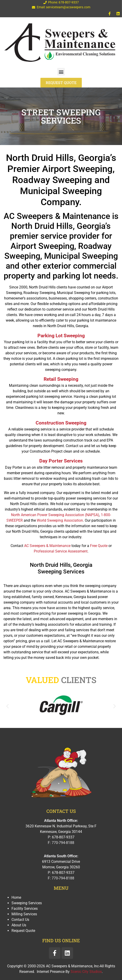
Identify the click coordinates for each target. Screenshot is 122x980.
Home (16, 897)
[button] (61, 72)
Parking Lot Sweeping (61, 336)
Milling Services (24, 914)
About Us (19, 925)
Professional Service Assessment (61, 551)
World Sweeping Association (60, 520)
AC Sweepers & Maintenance (47, 546)
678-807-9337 (63, 837)
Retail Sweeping (61, 379)
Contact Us (20, 920)
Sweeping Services (27, 903)
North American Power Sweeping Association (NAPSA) (55, 515)
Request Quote (23, 931)
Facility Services (25, 909)
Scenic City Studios (86, 972)
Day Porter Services (61, 461)
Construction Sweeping (61, 423)
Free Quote (99, 546)
